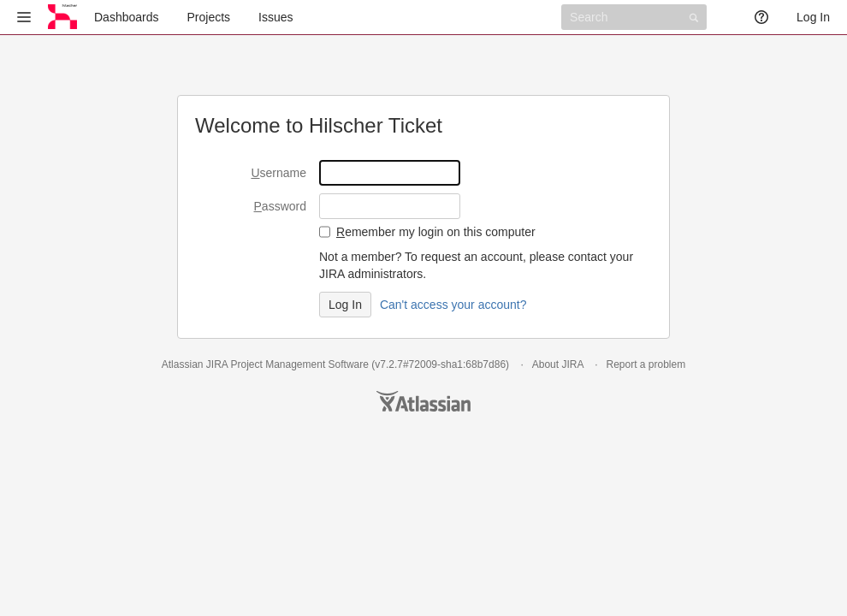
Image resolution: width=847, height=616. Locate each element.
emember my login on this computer (436, 232)
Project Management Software (299, 364)
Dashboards (127, 17)
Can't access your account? (453, 305)
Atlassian (423, 401)
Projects (209, 17)
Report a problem (646, 364)
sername (278, 173)
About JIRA (558, 364)
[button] (24, 17)
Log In (813, 17)
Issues (275, 17)
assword (280, 206)
